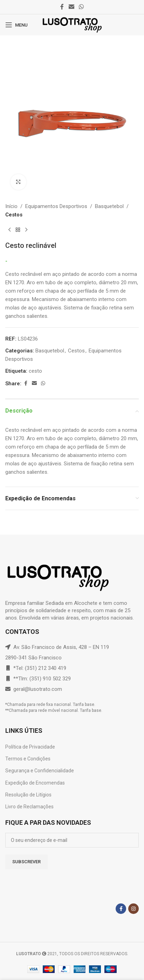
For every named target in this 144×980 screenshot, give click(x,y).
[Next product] (26, 230)
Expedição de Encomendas (35, 783)
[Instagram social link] (133, 909)
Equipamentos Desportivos (56, 206)
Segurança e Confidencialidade (40, 771)
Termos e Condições (28, 759)
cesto (35, 371)
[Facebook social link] (62, 7)
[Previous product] (9, 230)
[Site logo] (72, 24)
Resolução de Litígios (28, 795)
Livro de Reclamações (29, 807)
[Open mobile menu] (16, 25)
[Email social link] (71, 7)
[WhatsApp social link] (81, 7)
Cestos (14, 215)
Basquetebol (109, 206)
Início (11, 206)
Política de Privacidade (30, 747)
